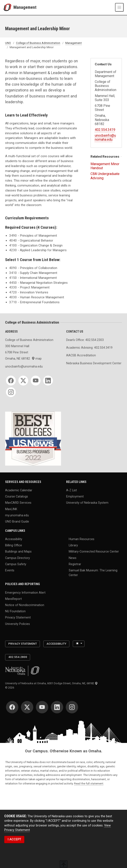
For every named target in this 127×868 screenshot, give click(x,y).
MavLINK (11, 509)
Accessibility (14, 539)
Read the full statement (89, 784)
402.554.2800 (18, 657)
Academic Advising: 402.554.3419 (89, 348)
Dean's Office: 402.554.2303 (85, 340)
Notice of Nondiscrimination (25, 605)
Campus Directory (18, 558)
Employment (75, 497)
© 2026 (10, 688)
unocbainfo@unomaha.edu (105, 137)
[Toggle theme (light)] (79, 644)
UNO (8, 43)
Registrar (75, 564)
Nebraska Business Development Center (94, 363)
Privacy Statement (18, 618)
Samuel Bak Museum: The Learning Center (93, 573)
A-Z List (72, 490)
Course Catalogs (17, 497)
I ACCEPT (14, 839)
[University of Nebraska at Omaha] (8, 7)
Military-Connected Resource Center (94, 552)
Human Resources (82, 539)
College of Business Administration (38, 43)
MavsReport (13, 599)
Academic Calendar (19, 490)
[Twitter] (23, 381)
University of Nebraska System (87, 503)
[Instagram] (11, 392)
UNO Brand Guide (17, 522)
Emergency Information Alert (25, 592)
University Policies (18, 624)
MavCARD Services (18, 503)
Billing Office (14, 545)
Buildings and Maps (18, 552)
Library (73, 545)
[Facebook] (11, 381)
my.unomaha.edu (17, 515)
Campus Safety (16, 564)
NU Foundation (15, 611)
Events (10, 570)
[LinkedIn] (48, 381)
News (73, 558)
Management (25, 7)
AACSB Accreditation (81, 355)
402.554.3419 (105, 130)
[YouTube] (36, 381)
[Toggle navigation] (119, 7)
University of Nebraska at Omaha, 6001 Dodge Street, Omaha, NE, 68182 (51, 683)
